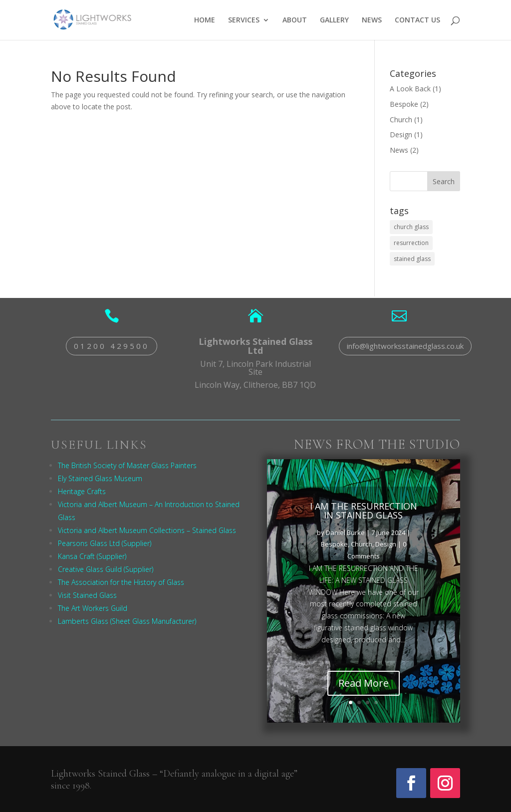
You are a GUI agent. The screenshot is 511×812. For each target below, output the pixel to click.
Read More (364, 693)
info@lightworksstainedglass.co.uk (405, 346)
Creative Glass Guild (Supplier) (106, 569)
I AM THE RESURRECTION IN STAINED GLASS (364, 521)
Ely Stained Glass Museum (100, 478)
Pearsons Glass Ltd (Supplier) (105, 543)
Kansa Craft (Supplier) (92, 556)
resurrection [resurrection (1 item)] (411, 243)
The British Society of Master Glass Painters (127, 465)
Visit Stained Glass (87, 595)
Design (401, 135)
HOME (205, 20)
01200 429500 (112, 346)
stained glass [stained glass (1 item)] (412, 259)
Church (401, 120)
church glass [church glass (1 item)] (411, 227)
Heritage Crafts (82, 491)
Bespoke (404, 104)
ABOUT (295, 20)
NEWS (372, 20)
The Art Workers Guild (93, 608)
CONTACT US (417, 20)
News (399, 150)
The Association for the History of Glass (121, 582)
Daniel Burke (345, 542)
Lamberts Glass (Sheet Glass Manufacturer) (127, 621)
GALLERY (334, 20)
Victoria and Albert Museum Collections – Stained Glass (147, 530)
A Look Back (410, 89)
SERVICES (244, 20)
